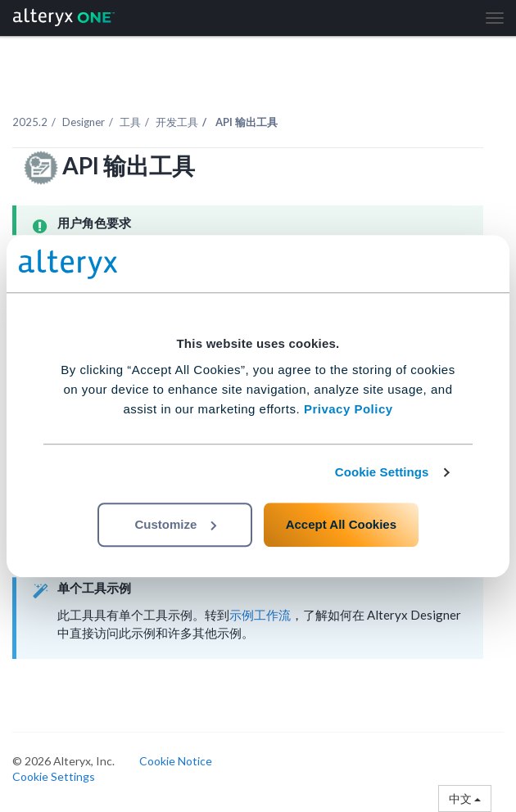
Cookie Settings (382, 472)
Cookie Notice (176, 761)
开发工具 (177, 122)
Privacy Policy (349, 409)
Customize (175, 524)
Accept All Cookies (341, 524)
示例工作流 (260, 615)
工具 (130, 122)
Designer (84, 122)
